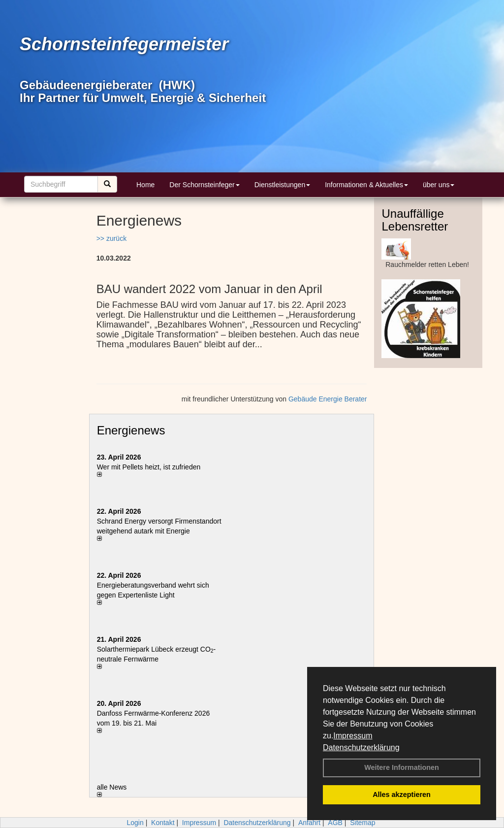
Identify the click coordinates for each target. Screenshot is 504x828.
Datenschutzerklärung (361, 747)
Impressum (353, 736)
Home (145, 185)
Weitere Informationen (402, 767)
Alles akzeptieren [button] (402, 795)
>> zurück (111, 238)
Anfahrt (309, 823)
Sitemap (362, 823)
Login (135, 823)
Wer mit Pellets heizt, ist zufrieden (149, 467)
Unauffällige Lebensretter (415, 220)
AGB (335, 823)
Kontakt (163, 823)
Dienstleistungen (283, 185)
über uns (439, 185)
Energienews (131, 430)
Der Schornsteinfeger (204, 185)
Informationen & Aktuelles (366, 185)
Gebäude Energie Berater (328, 399)
